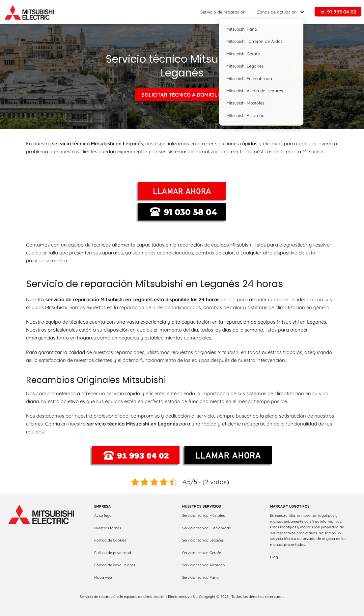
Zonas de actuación (277, 12)
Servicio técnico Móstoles (203, 515)
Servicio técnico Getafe (202, 553)
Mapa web (103, 577)
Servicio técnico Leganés (203, 540)
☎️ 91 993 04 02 (338, 12)
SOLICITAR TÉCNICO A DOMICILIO (182, 94)
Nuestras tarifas (108, 528)
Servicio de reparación (223, 12)
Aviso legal (103, 515)
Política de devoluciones (115, 565)
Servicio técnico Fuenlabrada (207, 528)
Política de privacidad (113, 553)
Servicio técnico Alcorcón (203, 565)
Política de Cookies (110, 540)
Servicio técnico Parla (200, 577)
